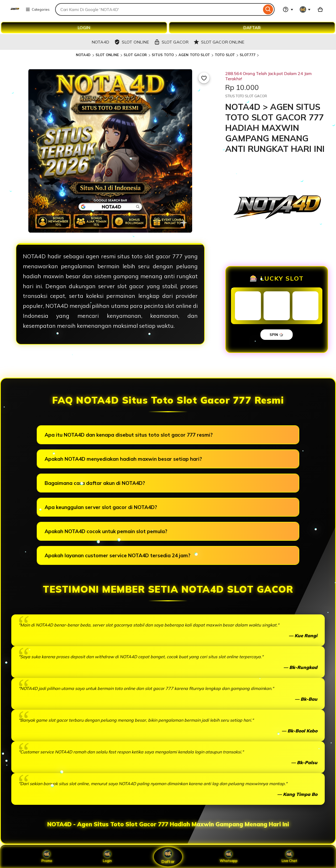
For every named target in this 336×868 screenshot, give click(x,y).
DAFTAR (252, 28)
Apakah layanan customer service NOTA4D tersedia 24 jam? (117, 555)
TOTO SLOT (225, 55)
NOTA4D (83, 55)
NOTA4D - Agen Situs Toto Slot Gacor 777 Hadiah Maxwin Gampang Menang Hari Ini (168, 824)
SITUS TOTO (163, 55)
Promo (47, 857)
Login (107, 857)
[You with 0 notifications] (305, 9)
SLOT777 (248, 55)
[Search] (268, 9)
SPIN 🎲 (277, 335)
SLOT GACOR (135, 55)
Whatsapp (229, 857)
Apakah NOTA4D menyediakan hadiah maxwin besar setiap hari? (123, 459)
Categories (38, 9)
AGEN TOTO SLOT (194, 55)
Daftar (168, 857)
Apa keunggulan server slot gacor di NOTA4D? (101, 507)
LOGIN (84, 28)
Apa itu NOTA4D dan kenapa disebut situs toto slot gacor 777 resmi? (129, 435)
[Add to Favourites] (204, 78)
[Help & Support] (288, 9)
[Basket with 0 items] (320, 9)
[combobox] (158, 9)
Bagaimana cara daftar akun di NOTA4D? (95, 483)
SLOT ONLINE (107, 55)
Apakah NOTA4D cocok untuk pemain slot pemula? (106, 531)
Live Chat (289, 857)
